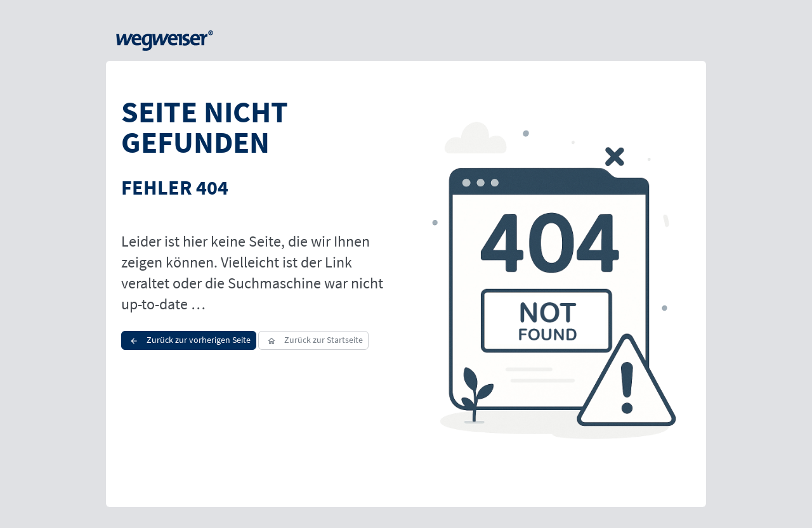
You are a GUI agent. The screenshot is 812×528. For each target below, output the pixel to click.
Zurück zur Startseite (313, 340)
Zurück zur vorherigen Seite (189, 340)
